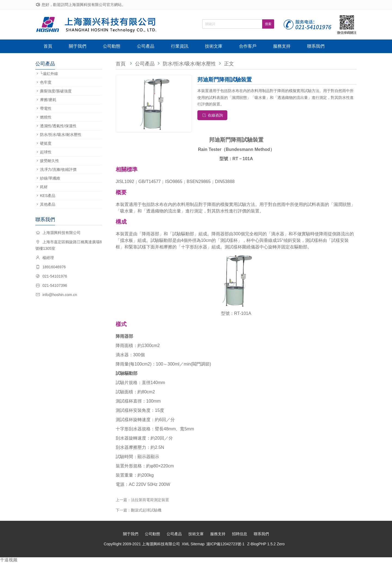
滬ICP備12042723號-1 (225, 544)
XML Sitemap (193, 544)
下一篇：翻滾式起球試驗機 (139, 510)
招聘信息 (240, 534)
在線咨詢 (212, 115)
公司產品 (146, 46)
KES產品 (48, 196)
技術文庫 (214, 46)
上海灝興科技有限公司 (161, 544)
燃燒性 (46, 117)
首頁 (48, 46)
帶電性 (46, 108)
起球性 (46, 152)
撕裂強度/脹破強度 (56, 91)
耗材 (44, 187)
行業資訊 (180, 46)
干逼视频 (9, 560)
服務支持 (282, 46)
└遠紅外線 (49, 74)
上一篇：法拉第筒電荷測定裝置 (142, 500)
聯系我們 (316, 46)
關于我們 (78, 46)
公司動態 (112, 46)
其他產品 (48, 204)
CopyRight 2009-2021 (123, 544)
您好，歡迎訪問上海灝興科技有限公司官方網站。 (84, 5)
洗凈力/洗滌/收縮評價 (58, 169)
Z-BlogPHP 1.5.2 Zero (266, 544)
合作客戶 (248, 46)
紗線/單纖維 (50, 178)
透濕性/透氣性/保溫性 (58, 126)
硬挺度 (46, 143)
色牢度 (46, 82)
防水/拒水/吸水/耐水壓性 (61, 135)
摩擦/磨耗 (48, 100)
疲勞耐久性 (50, 161)
